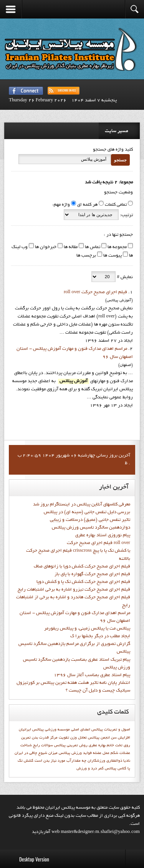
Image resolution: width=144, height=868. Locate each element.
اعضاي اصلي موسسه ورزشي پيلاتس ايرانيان (55, 730)
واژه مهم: (61, 205)
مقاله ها (70, 247)
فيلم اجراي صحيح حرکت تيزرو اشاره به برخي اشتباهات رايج (74, 590)
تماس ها (92, 247)
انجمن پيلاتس (99, 738)
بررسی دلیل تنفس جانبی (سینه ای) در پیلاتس (87, 512)
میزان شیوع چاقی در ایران (36, 753)
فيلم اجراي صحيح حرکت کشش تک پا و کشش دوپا (83, 582)
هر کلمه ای (87, 205)
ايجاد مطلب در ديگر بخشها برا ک (100, 636)
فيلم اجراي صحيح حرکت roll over (95, 292)
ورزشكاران (96, 761)
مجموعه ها (117, 247)
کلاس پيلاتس (116, 769)
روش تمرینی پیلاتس (71, 745)
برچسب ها (86, 256)
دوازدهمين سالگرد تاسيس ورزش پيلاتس (91, 528)
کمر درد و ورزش (90, 769)
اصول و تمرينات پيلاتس (111, 730)
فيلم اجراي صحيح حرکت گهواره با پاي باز (92, 574)
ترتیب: (126, 215)
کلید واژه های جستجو (113, 150)
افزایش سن (121, 738)
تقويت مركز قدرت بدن (50, 738)
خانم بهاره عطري (101, 745)
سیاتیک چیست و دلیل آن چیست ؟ (98, 691)
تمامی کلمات (116, 205)
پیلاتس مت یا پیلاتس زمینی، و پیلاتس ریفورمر (87, 629)
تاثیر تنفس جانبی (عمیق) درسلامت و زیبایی (90, 520)
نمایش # (124, 277)
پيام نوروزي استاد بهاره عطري (103, 536)
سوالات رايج (43, 745)
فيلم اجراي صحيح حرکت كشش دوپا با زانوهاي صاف (82, 567)
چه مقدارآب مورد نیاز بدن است (60, 761)
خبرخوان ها (45, 247)
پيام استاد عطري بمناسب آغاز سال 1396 (92, 675)
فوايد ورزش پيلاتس (75, 753)
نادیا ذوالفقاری (118, 761)
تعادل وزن (79, 738)
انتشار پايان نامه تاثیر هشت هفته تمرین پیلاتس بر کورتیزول (73, 683)
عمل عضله (101, 753)
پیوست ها (112, 256)
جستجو (120, 160)
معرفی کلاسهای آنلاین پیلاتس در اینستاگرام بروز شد (82, 505)
